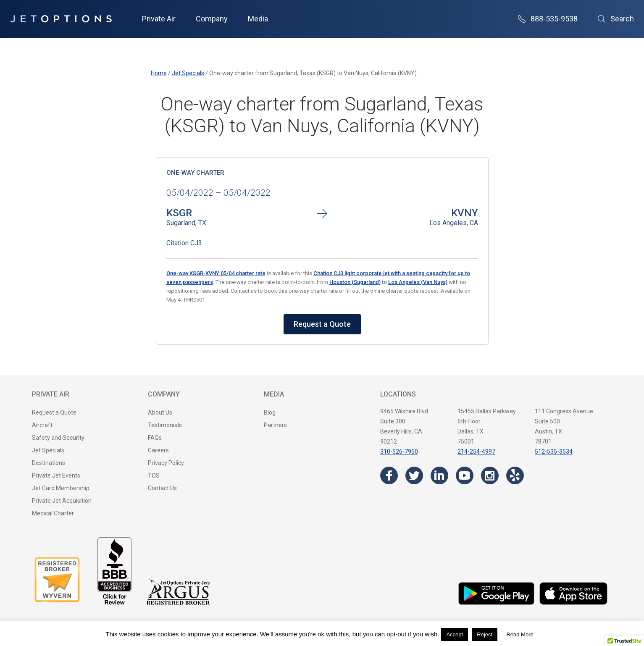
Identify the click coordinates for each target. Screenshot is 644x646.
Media (258, 19)
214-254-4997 (476, 452)
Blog (270, 412)
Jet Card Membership (61, 488)
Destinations (49, 463)
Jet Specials (48, 450)
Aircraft (42, 425)
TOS (154, 475)
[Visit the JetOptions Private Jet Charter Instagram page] (490, 475)
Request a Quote (322, 324)
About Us (160, 412)
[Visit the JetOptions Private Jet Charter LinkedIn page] (439, 475)
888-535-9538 (548, 19)
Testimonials (165, 425)
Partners (275, 425)
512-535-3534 (554, 452)
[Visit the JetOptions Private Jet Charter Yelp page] (515, 475)
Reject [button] (485, 634)
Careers (158, 450)
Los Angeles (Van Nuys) (418, 282)
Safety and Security (58, 438)
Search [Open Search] (616, 19)
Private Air (159, 19)
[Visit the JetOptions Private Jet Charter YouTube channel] (465, 475)
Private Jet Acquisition (62, 501)
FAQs (155, 438)
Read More (520, 634)
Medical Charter (53, 513)
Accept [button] (455, 634)
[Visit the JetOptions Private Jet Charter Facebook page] (389, 475)
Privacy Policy (166, 463)
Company (212, 19)
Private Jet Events (56, 475)
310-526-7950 (399, 452)
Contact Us (162, 488)
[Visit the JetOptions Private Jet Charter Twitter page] (414, 475)
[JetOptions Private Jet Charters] (61, 19)
